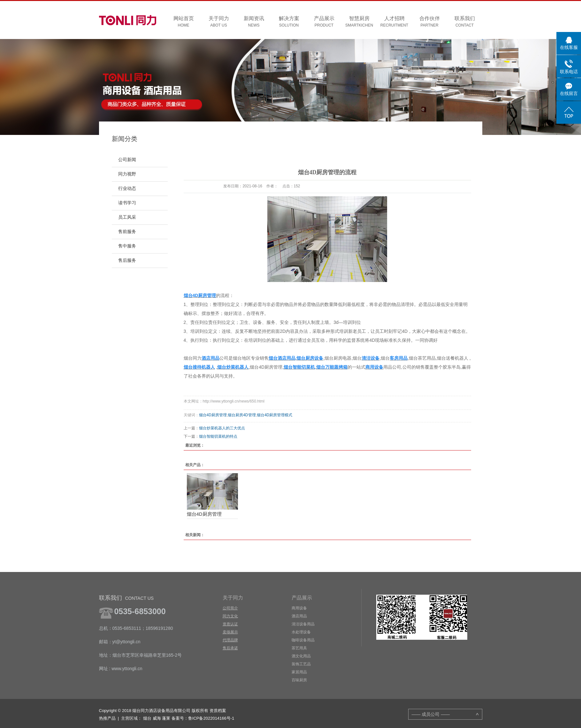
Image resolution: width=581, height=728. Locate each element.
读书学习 (127, 203)
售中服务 (127, 246)
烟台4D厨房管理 (213, 415)
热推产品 (107, 718)
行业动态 (127, 188)
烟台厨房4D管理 (242, 415)
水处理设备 (301, 632)
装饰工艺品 (301, 664)
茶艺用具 (299, 648)
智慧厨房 (359, 22)
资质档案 (218, 711)
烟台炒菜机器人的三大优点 (222, 428)
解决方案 (289, 22)
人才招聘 (394, 22)
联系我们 (465, 22)
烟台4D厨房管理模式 (275, 415)
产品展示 (324, 22)
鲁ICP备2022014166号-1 (211, 718)
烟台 (147, 718)
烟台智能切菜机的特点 (218, 436)
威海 (157, 718)
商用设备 (299, 608)
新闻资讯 (254, 22)
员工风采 (127, 217)
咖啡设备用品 (303, 640)
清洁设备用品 (303, 624)
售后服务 (127, 260)
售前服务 (127, 232)
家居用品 (299, 672)
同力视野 (127, 174)
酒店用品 (299, 616)
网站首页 (184, 22)
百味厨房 (299, 680)
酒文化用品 (301, 656)
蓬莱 (166, 718)
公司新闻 (127, 160)
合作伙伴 (430, 22)
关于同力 (219, 22)
